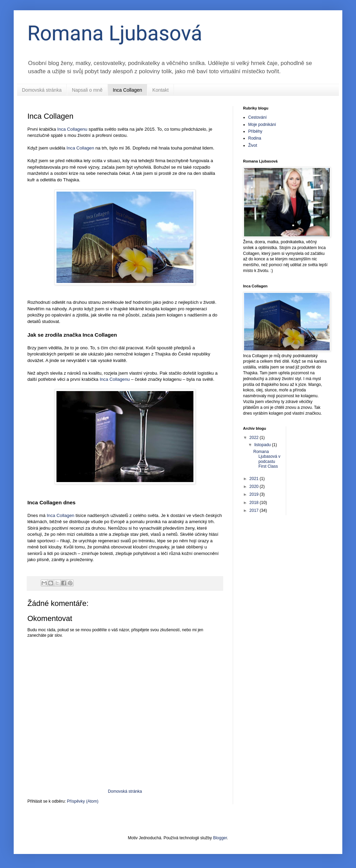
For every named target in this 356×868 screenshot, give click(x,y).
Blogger (220, 838)
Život (253, 145)
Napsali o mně (87, 90)
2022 (255, 438)
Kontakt (160, 90)
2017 (255, 510)
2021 (255, 479)
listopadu (263, 445)
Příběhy (255, 131)
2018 (255, 503)
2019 (255, 494)
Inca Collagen (127, 90)
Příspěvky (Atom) (82, 801)
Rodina (255, 138)
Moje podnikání (262, 125)
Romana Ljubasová (115, 33)
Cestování (257, 117)
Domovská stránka (42, 90)
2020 (255, 487)
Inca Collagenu (72, 129)
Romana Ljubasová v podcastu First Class (267, 459)
